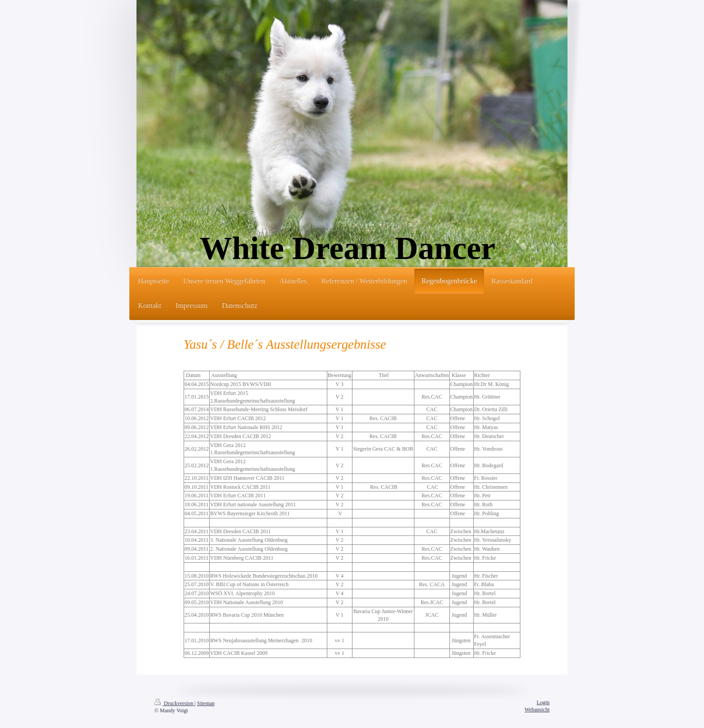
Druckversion (174, 703)
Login (543, 702)
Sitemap (206, 703)
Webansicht (537, 710)
